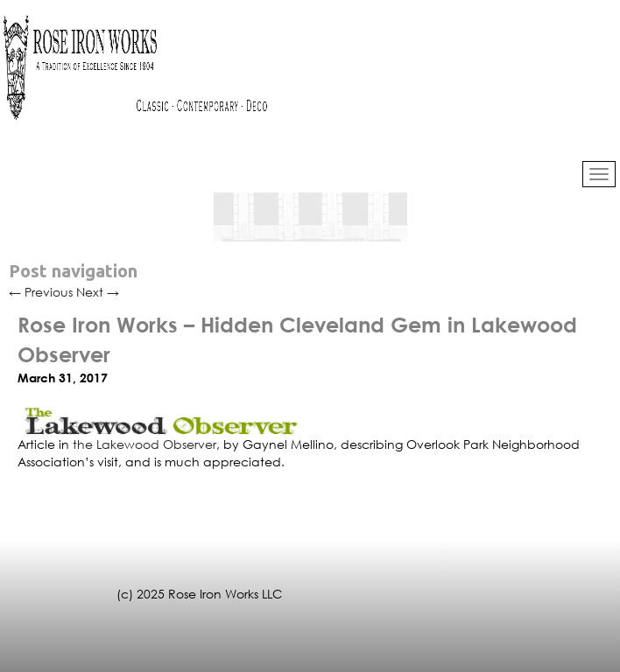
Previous (41, 292)
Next (98, 292)
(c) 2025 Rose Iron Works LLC (199, 594)
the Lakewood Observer (144, 444)
